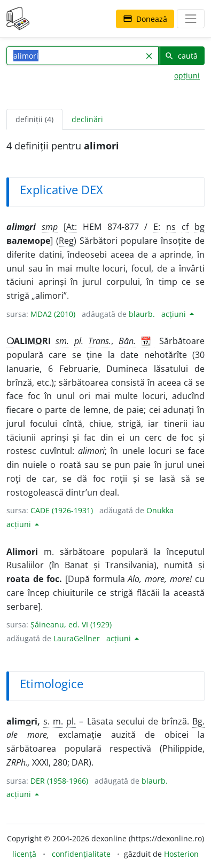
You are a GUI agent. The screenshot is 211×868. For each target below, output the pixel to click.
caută (181, 56)
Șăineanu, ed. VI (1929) (71, 624)
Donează (145, 19)
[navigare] (191, 19)
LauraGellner (77, 638)
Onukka (160, 510)
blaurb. (142, 314)
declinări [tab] (87, 119)
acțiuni (175, 314)
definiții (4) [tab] (34, 119)
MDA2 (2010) (53, 314)
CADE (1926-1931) (62, 510)
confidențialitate (81, 854)
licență (24, 854)
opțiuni (187, 75)
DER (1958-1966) (59, 781)
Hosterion (181, 854)
